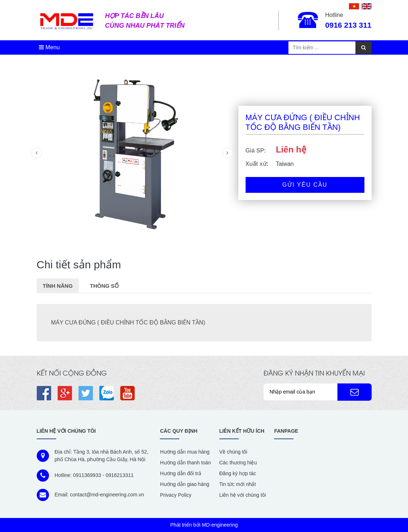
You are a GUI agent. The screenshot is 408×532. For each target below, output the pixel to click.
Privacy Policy (176, 495)
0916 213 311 (348, 25)
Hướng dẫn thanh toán (185, 463)
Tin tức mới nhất (238, 484)
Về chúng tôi (233, 452)
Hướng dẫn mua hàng (185, 452)
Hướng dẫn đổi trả (180, 473)
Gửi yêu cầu (305, 185)
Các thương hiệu (238, 463)
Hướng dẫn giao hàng (185, 484)
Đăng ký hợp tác (238, 473)
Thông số (104, 286)
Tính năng (58, 286)
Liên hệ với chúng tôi (243, 495)
